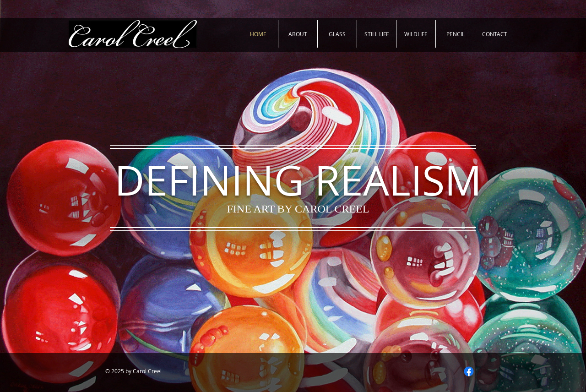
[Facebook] (469, 371)
